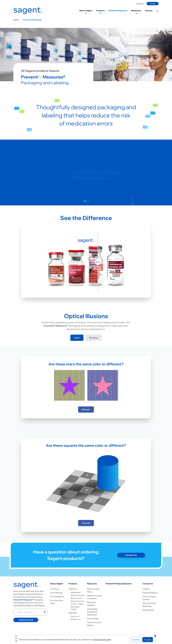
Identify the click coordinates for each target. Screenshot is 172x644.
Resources (92, 584)
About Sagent (57, 584)
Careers (128, 584)
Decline (136, 640)
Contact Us (148, 584)
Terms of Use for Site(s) (102, 640)
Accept (148, 640)
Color (77, 338)
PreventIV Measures (32, 20)
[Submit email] (45, 612)
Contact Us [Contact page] (131, 561)
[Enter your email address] (28, 612)
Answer (86, 409)
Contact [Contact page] (140, 4)
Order (153, 4)
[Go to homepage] (27, 585)
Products (73, 584)
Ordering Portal (26, 620)
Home (16, 20)
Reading (94, 338)
